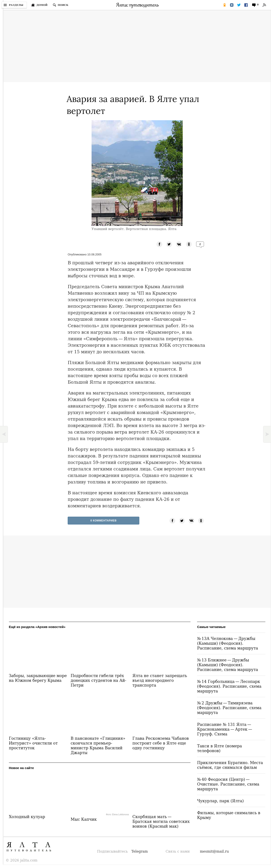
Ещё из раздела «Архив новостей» (37, 627)
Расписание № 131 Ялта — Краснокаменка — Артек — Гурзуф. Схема (225, 729)
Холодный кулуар (27, 817)
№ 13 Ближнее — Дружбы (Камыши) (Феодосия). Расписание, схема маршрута (227, 665)
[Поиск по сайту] (61, 5)
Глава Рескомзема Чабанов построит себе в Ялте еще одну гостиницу (161, 743)
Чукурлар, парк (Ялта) (220, 801)
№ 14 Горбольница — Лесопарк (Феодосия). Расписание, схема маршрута (229, 686)
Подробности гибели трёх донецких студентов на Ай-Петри (98, 680)
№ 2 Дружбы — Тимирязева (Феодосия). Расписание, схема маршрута (229, 708)
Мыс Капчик (84, 819)
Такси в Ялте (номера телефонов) (219, 748)
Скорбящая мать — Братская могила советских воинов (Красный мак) (161, 821)
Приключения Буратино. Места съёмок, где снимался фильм (230, 765)
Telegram (140, 851)
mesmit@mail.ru (214, 851)
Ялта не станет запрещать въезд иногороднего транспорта (160, 680)
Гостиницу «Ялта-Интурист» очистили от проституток (33, 743)
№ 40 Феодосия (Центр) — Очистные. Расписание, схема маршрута (228, 784)
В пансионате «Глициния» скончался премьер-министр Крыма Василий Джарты (98, 746)
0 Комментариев (104, 521)
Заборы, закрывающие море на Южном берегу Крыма (38, 678)
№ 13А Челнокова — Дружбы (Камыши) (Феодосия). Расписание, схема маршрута (227, 643)
